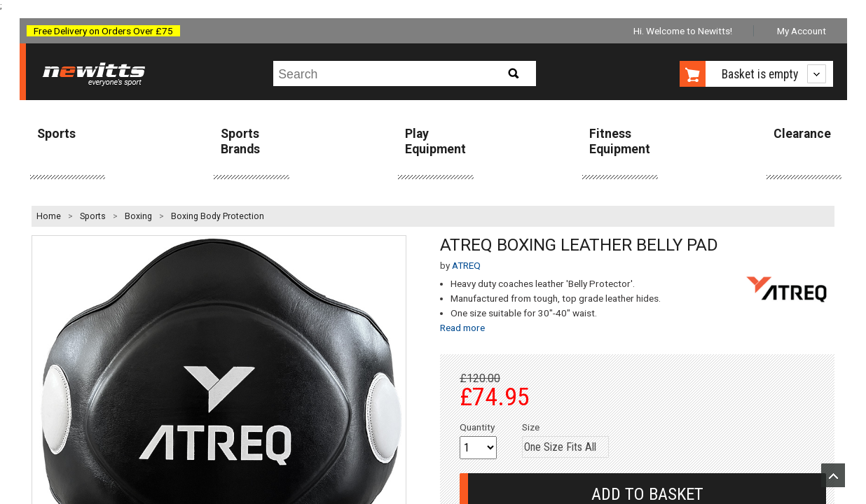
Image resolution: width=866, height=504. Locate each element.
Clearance (802, 134)
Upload (833, 475)
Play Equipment (435, 141)
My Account (802, 31)
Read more (462, 328)
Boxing (138, 216)
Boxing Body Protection (218, 216)
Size (531, 427)
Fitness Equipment (620, 141)
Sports (56, 134)
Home (49, 216)
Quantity (477, 427)
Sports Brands (240, 141)
